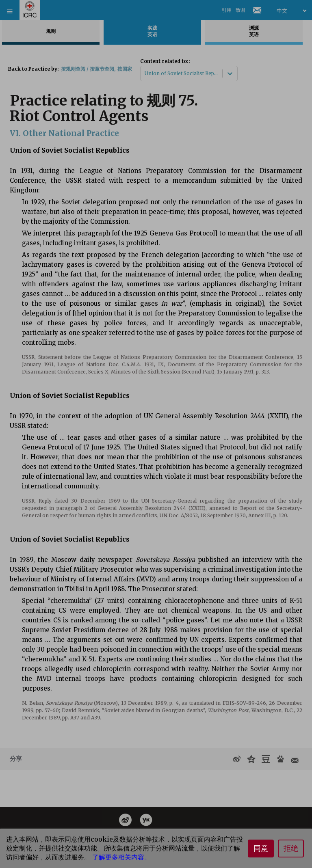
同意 (261, 849)
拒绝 (291, 849)
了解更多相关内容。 (121, 857)
